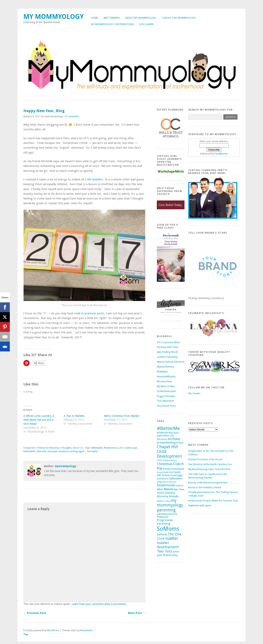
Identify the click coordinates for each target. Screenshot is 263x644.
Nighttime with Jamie (200, 505)
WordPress (53, 630)
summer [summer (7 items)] (162, 534)
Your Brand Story (166, 406)
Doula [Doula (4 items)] (160, 472)
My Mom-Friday (166, 386)
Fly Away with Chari (168, 347)
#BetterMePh (112, 18)
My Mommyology (53, 17)
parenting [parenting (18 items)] (166, 510)
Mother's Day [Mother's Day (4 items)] (163, 501)
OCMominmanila (166, 391)
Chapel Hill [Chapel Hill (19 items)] (167, 447)
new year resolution (58, 451)
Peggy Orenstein (166, 396)
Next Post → (137, 613)
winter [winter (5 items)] (176, 552)
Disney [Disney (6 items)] (167, 469)
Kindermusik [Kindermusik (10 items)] (166, 485)
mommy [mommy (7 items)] (170, 493)
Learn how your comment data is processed (99, 604)
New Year (42, 451)
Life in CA (78, 448)
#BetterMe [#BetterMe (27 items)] (168, 428)
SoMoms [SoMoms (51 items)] (168, 529)
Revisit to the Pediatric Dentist (205, 487)
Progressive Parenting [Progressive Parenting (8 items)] (165, 522)
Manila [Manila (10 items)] (169, 489)
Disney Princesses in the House (205, 459)
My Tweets (194, 393)
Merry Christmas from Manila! (122, 416)
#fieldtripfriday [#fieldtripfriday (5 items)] (165, 433)
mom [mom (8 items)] (160, 493)
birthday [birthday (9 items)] (174, 439)
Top (26, 634)
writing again (77, 451)
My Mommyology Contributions (112, 24)
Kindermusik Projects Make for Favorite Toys (213, 501)
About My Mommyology (141, 18)
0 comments (72, 116)
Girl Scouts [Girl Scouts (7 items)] (163, 475)
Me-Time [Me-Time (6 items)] (179, 489)
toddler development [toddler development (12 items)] (168, 545)
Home (95, 18)
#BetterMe (97, 448)
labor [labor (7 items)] (160, 489)
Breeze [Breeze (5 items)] (180, 443)
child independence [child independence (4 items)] (167, 460)
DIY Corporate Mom (168, 342)
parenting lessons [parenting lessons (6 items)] (167, 514)
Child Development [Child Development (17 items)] (169, 454)
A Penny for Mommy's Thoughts (54, 448)
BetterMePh (29, 451)
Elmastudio (86, 630)
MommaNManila (166, 376)
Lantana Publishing (167, 357)
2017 (122, 448)
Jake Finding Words (168, 352)
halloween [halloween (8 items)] (176, 478)
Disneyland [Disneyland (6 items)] (178, 469)
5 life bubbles (94, 179)
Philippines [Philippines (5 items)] (163, 517)
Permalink (92, 451)
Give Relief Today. (171, 205)
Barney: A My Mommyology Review (208, 483)
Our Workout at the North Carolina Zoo (210, 464)
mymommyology (65, 466)
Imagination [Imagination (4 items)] (163, 482)
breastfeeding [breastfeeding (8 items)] (166, 443)
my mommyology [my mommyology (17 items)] (170, 503)
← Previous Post (35, 613)
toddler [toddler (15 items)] (172, 538)
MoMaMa (162, 372)
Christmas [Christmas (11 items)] (165, 464)
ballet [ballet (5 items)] (160, 436)
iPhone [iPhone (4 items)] (173, 482)
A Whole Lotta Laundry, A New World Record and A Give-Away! (39, 420)
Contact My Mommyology (179, 18)
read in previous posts (89, 313)
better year (131, 448)
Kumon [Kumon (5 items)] (179, 486)
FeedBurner (221, 154)
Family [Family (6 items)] (177, 472)
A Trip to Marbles (74, 416)
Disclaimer (146, 24)
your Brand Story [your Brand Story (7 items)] (167, 555)
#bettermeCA (111, 448)
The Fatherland (165, 401)
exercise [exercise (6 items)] (168, 472)
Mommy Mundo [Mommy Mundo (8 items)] (168, 496)
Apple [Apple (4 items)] (176, 433)
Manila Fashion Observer (171, 362)
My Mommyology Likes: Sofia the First (209, 469)
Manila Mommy (165, 367)
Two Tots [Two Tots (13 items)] (164, 551)
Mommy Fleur (164, 381)
